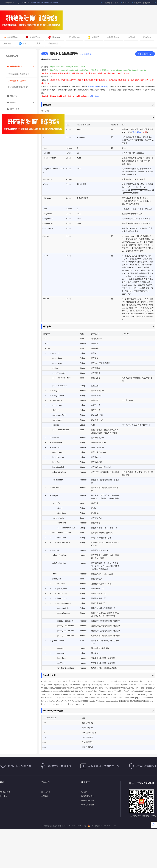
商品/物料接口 (16, 66)
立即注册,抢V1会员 (109, 3)
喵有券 (84, 792)
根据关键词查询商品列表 (18, 87)
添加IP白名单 (93, 86)
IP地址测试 (103, 86)
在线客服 (45, 796)
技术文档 (136, 3)
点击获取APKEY (145, 54)
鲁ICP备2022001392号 (78, 826)
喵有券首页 (10, 3)
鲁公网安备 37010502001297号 (102, 826)
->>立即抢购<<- (93, 96)
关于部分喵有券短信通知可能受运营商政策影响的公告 (47, 3)
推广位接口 (15, 109)
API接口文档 (5, 792)
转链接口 (14, 96)
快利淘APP (148, 3)
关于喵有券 (46, 792)
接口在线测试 (86, 54)
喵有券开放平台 (88, 796)
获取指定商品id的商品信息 (18, 74)
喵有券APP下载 (88, 800)
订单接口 (14, 103)
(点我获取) (136, 132)
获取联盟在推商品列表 (17, 81)
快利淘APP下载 (88, 805)
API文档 (125, 3)
